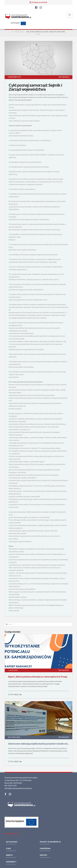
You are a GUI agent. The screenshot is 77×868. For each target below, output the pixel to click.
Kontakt (44, 855)
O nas (8, 849)
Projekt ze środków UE (50, 842)
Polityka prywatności (12, 834)
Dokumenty (11, 862)
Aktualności (20, 32)
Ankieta (9, 855)
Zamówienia (45, 849)
